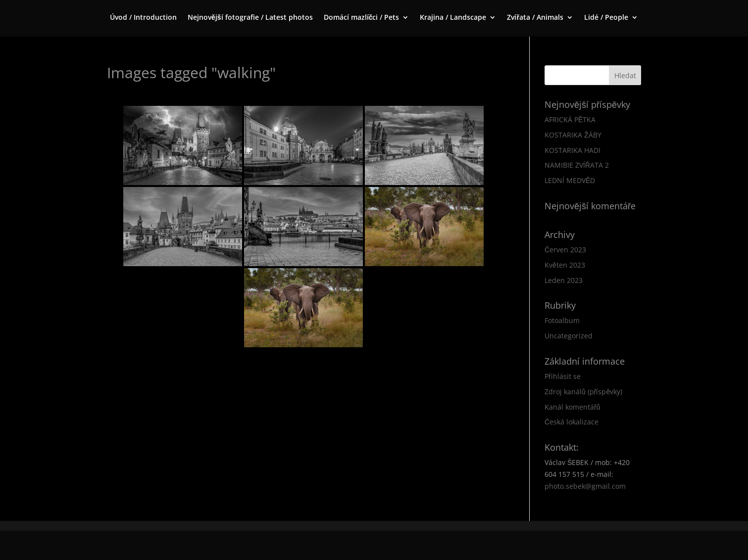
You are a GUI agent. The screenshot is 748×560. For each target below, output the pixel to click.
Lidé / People (606, 18)
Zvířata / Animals (535, 18)
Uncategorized (569, 336)
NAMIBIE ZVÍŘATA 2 (577, 165)
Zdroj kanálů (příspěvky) (583, 392)
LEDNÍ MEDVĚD (570, 180)
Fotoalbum (562, 320)
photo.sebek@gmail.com (585, 486)
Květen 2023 (565, 265)
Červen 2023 (565, 250)
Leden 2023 (564, 280)
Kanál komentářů (572, 407)
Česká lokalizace (572, 422)
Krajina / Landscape (453, 18)
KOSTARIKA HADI (573, 150)
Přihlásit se (563, 376)
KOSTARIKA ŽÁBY (573, 135)
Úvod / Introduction (143, 18)
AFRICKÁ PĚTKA (570, 119)
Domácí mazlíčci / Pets (362, 18)
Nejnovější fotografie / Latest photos (250, 18)
